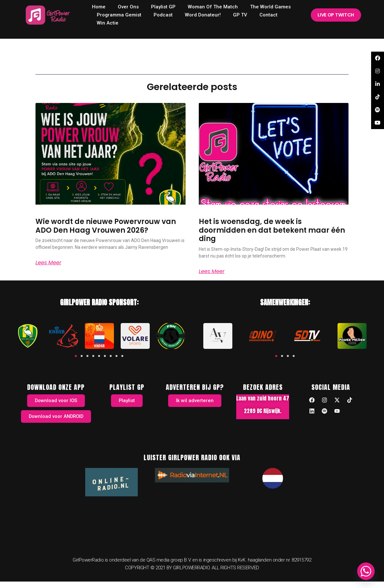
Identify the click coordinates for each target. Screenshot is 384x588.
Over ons (128, 7)
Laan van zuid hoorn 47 (263, 398)
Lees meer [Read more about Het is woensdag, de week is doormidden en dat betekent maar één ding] (212, 271)
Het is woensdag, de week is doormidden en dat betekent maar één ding (272, 230)
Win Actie (108, 23)
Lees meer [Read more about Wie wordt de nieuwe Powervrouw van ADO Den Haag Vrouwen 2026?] (48, 263)
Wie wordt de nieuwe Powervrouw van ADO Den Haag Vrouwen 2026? (106, 226)
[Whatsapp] (366, 571)
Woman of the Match (213, 7)
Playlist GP (163, 7)
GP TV (240, 15)
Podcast (163, 15)
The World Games (270, 7)
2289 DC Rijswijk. (263, 411)
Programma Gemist (119, 15)
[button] (76, 356)
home (99, 7)
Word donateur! (203, 15)
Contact (268, 15)
